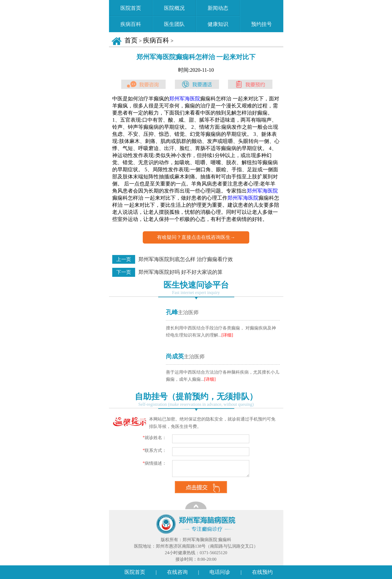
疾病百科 (156, 40)
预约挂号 (262, 15)
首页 (131, 40)
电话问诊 (220, 572)
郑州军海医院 (185, 99)
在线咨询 (177, 572)
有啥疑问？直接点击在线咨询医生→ (196, 237)
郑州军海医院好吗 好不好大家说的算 (180, 272)
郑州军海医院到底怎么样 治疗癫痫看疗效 (186, 259)
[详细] (227, 335)
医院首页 (135, 572)
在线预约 (262, 572)
